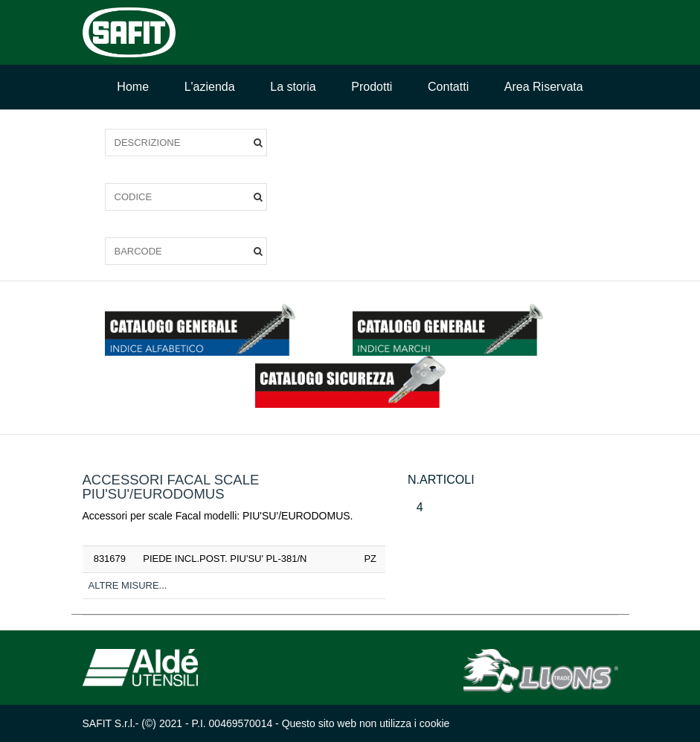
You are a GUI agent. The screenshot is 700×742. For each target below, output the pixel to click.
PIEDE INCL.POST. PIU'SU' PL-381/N (225, 559)
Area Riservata (544, 87)
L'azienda (210, 87)
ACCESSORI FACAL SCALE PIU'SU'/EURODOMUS (171, 487)
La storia (293, 87)
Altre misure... (128, 585)
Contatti (448, 87)
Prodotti (372, 87)
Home (133, 87)
